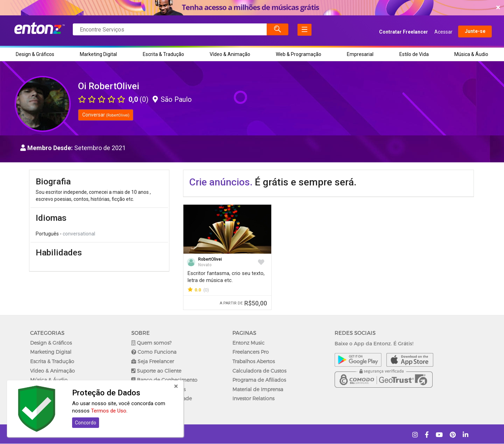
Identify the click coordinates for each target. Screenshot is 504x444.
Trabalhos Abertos (254, 361)
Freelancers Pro (251, 352)
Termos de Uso (109, 411)
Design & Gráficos (35, 54)
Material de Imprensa (258, 389)
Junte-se (468, 32)
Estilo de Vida (414, 54)
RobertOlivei (210, 259)
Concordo (86, 423)
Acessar (437, 32)
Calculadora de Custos (259, 371)
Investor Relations (253, 398)
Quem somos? (151, 343)
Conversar (106, 115)
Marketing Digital (98, 54)
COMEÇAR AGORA (250, 8)
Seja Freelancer (153, 361)
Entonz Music (248, 343)
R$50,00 (243, 303)
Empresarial (360, 54)
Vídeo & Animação (230, 54)
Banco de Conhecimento (164, 380)
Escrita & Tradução (163, 54)
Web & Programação (299, 54)
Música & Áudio (471, 54)
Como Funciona (154, 352)
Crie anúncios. (221, 182)
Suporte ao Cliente (156, 371)
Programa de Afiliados (259, 380)
